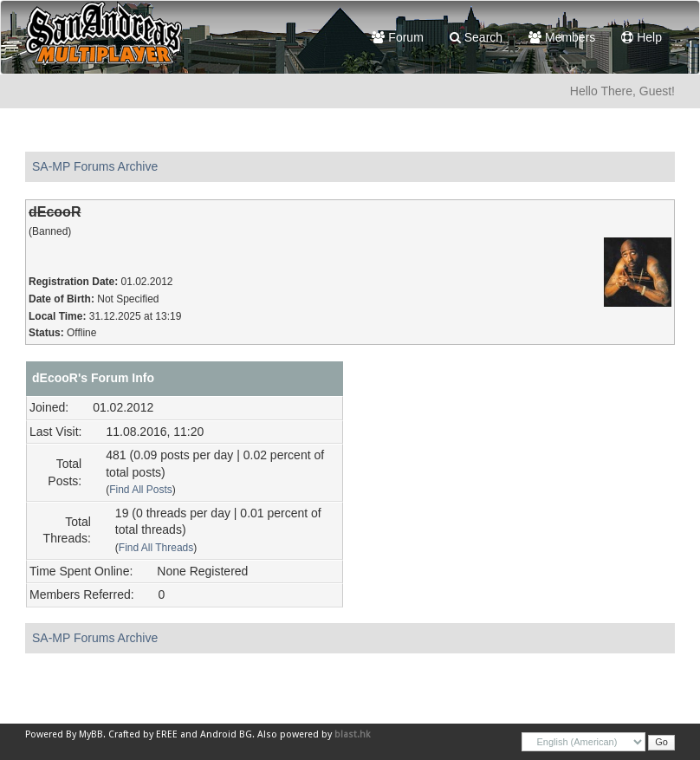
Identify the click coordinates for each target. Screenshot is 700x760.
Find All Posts (141, 490)
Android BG (226, 734)
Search (476, 37)
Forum (397, 37)
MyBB (91, 734)
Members (562, 37)
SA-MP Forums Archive (95, 166)
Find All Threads (156, 548)
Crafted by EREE (143, 734)
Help (642, 37)
